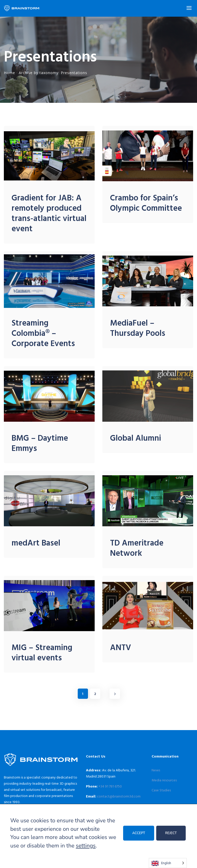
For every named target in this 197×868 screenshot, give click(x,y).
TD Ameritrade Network (137, 548)
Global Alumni (136, 438)
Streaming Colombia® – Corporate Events (43, 333)
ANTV (121, 647)
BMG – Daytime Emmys (40, 443)
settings (86, 846)
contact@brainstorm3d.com (119, 796)
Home (9, 73)
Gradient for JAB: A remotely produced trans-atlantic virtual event (49, 213)
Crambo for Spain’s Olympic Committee (146, 203)
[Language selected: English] (168, 863)
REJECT (171, 833)
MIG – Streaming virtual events (42, 652)
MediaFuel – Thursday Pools (138, 328)
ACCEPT (139, 833)
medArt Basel (36, 542)
